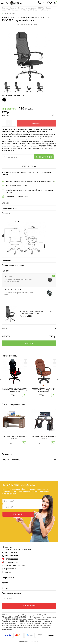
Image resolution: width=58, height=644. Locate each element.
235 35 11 (11, 553)
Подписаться (29, 606)
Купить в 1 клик (44, 157)
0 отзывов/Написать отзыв (27, 24)
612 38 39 (12, 562)
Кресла (13, 8)
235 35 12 (11, 556)
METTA (41, 8)
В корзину (37, 123)
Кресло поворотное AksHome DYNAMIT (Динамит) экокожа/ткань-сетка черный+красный (15, 390)
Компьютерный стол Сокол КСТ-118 (44, 438)
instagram (7, 572)
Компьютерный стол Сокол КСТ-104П (15, 438)
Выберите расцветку (13, 95)
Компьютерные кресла (27, 8)
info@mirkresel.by (10, 569)
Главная (5, 8)
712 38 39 (12, 559)
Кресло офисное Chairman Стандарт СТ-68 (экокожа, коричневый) (44, 390)
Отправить (18, 514)
